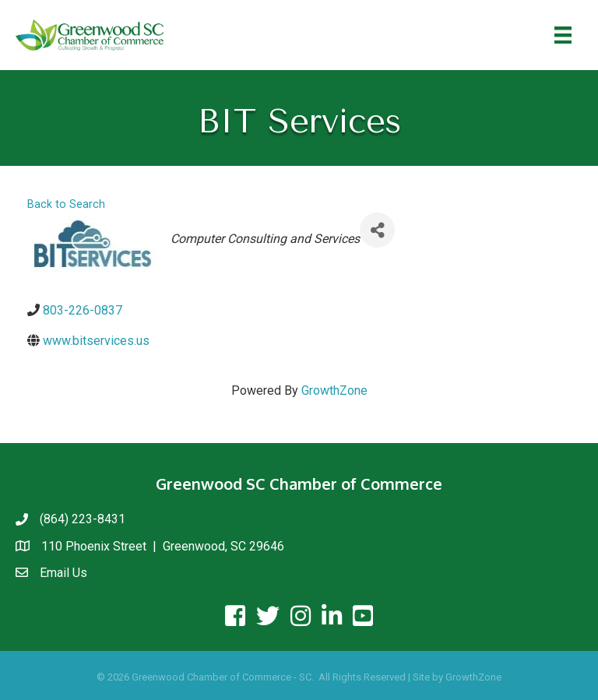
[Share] (377, 230)
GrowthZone (334, 390)
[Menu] (563, 35)
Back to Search (66, 204)
